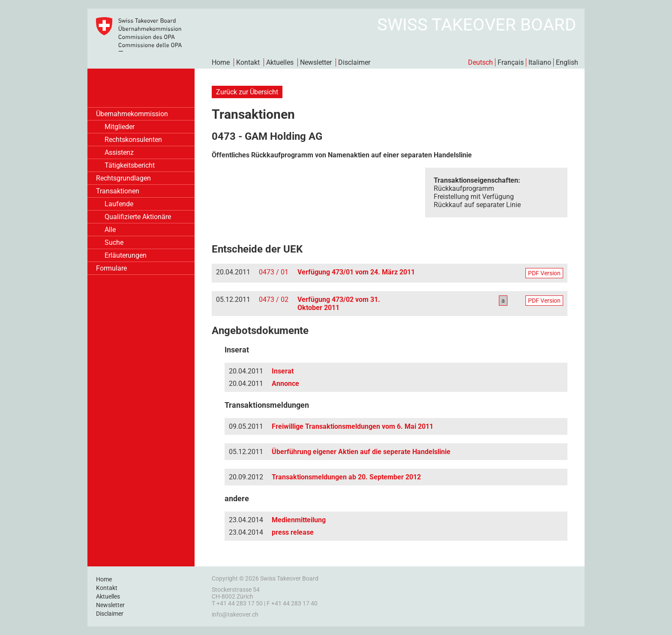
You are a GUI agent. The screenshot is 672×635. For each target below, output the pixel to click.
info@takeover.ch (235, 614)
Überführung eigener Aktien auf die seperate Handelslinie (361, 452)
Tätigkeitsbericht (130, 165)
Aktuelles (280, 62)
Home (221, 62)
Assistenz (119, 152)
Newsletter (316, 62)
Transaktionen (118, 191)
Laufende (119, 204)
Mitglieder (120, 127)
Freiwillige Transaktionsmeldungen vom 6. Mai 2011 (352, 426)
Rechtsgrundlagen (123, 178)
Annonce (285, 384)
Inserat (283, 371)
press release (293, 532)
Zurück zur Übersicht (247, 92)
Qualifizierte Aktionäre (138, 217)
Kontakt (248, 62)
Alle (110, 230)
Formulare (111, 268)
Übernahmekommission (132, 114)
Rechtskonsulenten (133, 140)
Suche (114, 242)
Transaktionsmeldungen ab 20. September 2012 (346, 477)
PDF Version (544, 273)
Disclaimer (354, 62)
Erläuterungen (126, 255)
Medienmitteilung (299, 520)
